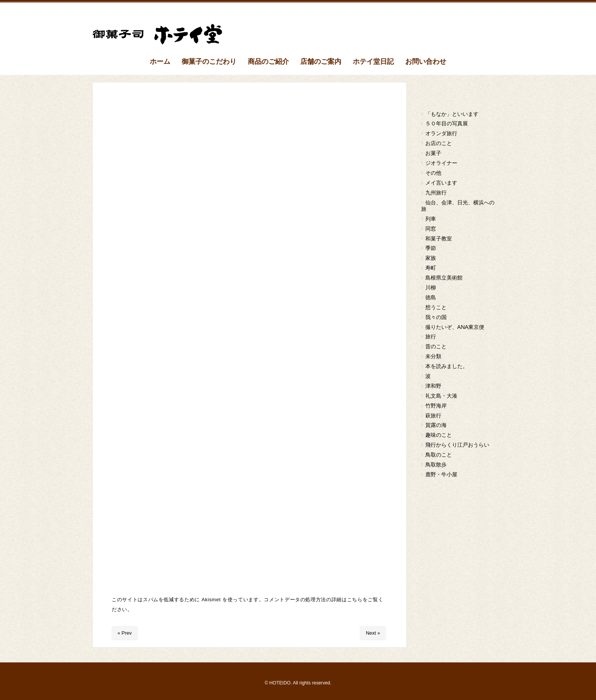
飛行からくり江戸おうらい (457, 445)
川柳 (431, 288)
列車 (431, 219)
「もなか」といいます (452, 114)
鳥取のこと (439, 455)
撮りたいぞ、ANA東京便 (455, 327)
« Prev (125, 633)
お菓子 (433, 153)
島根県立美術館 (444, 278)
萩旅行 (433, 416)
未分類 (433, 356)
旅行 (431, 337)
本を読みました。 (447, 366)
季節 (431, 248)
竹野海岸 (436, 406)
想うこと (436, 307)
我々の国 (436, 317)
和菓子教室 (439, 239)
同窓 (431, 229)
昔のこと (436, 346)
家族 (431, 258)
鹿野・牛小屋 (441, 474)
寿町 (431, 268)
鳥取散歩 (436, 465)
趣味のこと (439, 435)
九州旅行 (436, 193)
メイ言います (441, 183)
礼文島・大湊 (441, 396)
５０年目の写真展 (447, 123)
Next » (373, 633)
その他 (433, 173)
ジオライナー (441, 163)
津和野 (433, 386)
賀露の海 (436, 425)
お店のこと (439, 143)
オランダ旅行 (441, 133)
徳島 (431, 297)
